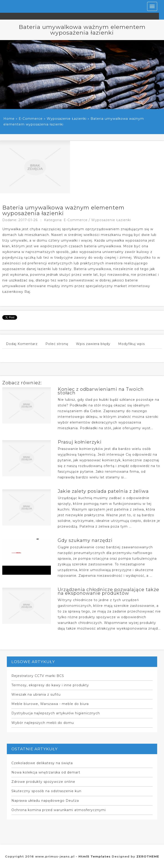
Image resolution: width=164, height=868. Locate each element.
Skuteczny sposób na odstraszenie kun (46, 791)
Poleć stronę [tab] (57, 344)
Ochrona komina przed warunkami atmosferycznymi (59, 810)
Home (9, 119)
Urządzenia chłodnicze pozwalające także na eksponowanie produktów (108, 591)
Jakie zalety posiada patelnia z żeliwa (103, 491)
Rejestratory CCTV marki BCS (38, 676)
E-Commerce (31, 119)
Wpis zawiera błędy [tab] (93, 344)
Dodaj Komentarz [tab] (22, 344)
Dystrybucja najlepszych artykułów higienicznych (56, 713)
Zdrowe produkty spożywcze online (43, 782)
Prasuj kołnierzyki (80, 442)
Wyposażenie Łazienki (67, 119)
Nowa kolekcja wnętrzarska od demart (46, 772)
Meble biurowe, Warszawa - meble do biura (50, 704)
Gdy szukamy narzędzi (85, 540)
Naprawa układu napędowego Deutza (45, 801)
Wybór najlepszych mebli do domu (43, 723)
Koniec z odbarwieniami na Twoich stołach (101, 391)
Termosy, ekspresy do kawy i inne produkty (50, 685)
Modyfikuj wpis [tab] (131, 344)
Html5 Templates (95, 856)
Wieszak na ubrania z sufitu (36, 694)
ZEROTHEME (148, 856)
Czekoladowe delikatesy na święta (42, 763)
